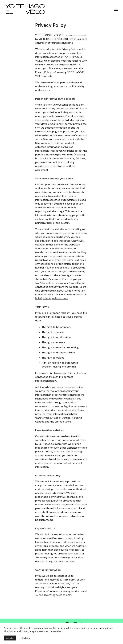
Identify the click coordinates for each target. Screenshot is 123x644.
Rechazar (26, 638)
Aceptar (10, 638)
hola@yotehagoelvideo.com (52, 299)
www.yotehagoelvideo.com (68, 105)
